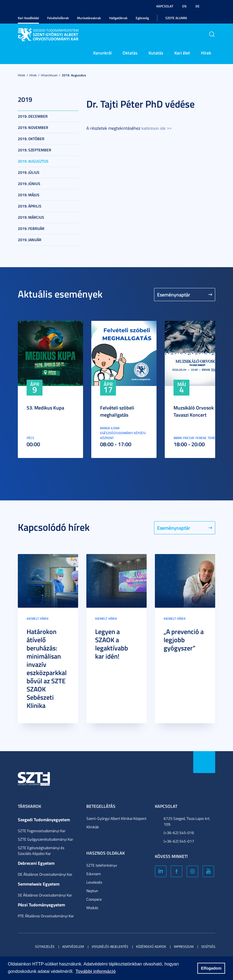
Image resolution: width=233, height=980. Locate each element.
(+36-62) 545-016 (179, 833)
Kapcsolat (165, 6)
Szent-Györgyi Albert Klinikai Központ (116, 818)
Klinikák (93, 827)
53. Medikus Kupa (45, 408)
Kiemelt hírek (38, 619)
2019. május (29, 195)
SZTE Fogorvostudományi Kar (42, 831)
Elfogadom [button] (211, 968)
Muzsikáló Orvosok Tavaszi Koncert (194, 411)
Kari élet (182, 53)
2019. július (29, 172)
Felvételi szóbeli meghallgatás (117, 411)
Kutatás (156, 53)
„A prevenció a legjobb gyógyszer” (184, 640)
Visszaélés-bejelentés (110, 946)
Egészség (142, 18)
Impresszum (184, 946)
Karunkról (102, 53)
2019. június (29, 184)
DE (198, 6)
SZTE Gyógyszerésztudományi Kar (46, 839)
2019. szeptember (35, 150)
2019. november (33, 127)
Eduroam (94, 874)
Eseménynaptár (174, 295)
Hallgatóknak (118, 18)
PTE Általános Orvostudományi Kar (46, 916)
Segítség (208, 946)
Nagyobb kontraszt (212, 6)
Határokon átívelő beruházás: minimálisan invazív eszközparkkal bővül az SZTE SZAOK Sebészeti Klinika (47, 668)
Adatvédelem (73, 946)
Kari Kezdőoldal (28, 18)
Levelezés (94, 882)
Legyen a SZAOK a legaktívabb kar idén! (112, 644)
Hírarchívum (49, 75)
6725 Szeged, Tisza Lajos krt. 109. (187, 821)
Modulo (92, 908)
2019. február (31, 228)
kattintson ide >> (157, 128)
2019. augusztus (74, 75)
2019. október (31, 139)
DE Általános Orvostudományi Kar (45, 874)
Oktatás (130, 53)
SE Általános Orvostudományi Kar (45, 895)
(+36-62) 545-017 (179, 841)
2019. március (31, 217)
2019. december (33, 116)
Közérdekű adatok (151, 946)
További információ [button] (96, 971)
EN (184, 6)
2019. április (30, 206)
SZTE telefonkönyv (102, 865)
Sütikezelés (45, 946)
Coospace (94, 899)
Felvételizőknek (58, 18)
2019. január (30, 240)
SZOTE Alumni (176, 18)
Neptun (92, 891)
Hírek (206, 53)
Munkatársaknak (89, 18)
